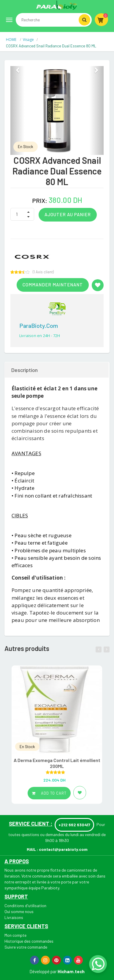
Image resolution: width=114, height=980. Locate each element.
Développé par (43, 971)
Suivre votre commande (26, 947)
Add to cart (49, 793)
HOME (12, 40)
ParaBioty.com (39, 325)
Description (24, 370)
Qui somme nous (19, 911)
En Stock (26, 147)
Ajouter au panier (68, 214)
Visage (28, 40)
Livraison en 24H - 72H (40, 336)
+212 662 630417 (74, 825)
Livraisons (14, 917)
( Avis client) (43, 272)
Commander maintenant (53, 285)
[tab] (57, 370)
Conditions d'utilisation (25, 906)
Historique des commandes (29, 941)
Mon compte (15, 935)
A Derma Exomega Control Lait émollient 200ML (57, 763)
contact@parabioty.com (63, 849)
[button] (17, 110)
